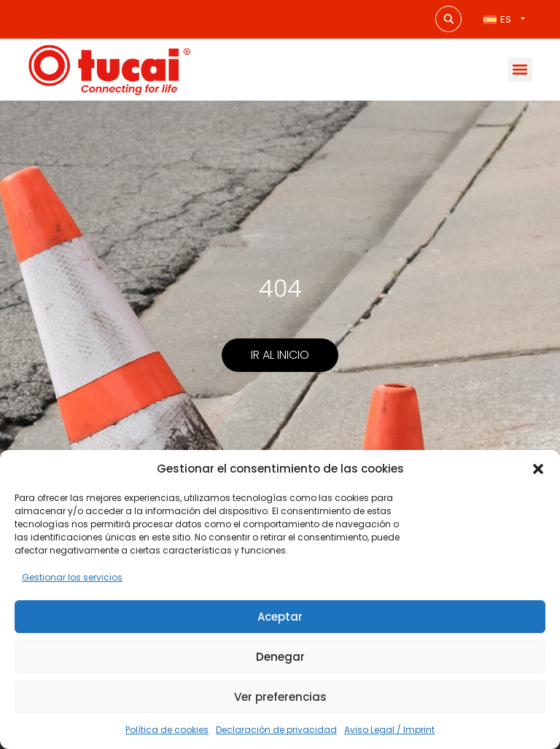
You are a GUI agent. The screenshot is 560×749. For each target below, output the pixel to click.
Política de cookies (167, 730)
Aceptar (280, 617)
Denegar (280, 657)
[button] (538, 469)
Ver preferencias (280, 697)
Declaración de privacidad (276, 730)
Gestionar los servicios (72, 577)
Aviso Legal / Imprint (389, 730)
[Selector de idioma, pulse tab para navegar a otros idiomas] (504, 19)
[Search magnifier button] (448, 19)
